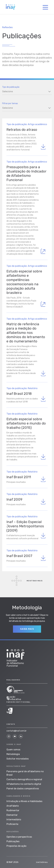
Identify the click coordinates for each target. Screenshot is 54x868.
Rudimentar (13, 810)
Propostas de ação (16, 846)
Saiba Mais (27, 629)
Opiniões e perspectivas (19, 837)
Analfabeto (13, 806)
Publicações (13, 841)
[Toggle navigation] (45, 7)
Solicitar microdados (18, 759)
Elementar (12, 815)
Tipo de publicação (11, 87)
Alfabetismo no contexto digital (24, 784)
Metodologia (13, 754)
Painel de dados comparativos (23, 789)
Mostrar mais (27, 581)
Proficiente (12, 824)
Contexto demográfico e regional (24, 779)
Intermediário (14, 820)
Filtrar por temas (10, 103)
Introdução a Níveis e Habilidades (24, 801)
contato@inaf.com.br (16, 731)
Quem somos (13, 750)
